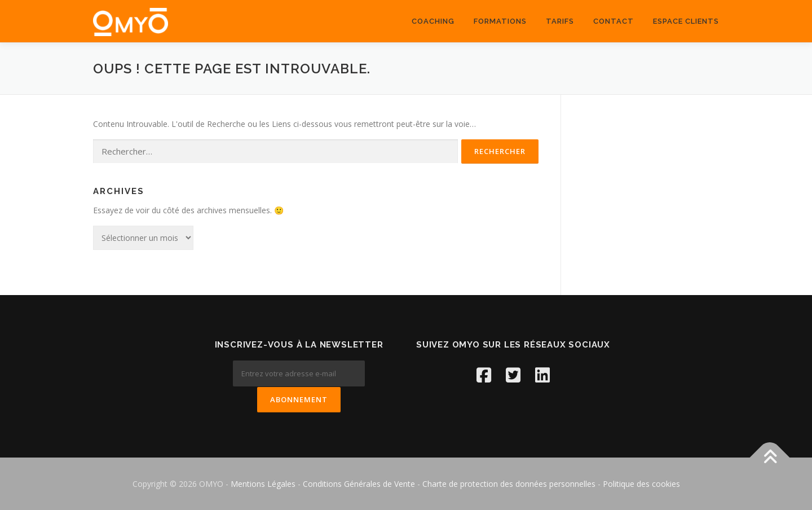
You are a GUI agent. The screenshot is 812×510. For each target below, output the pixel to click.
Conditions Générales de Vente (359, 483)
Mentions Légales (264, 483)
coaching (433, 21)
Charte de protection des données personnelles (509, 483)
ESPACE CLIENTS (686, 21)
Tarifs (560, 21)
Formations (500, 21)
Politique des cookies (641, 483)
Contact (614, 21)
